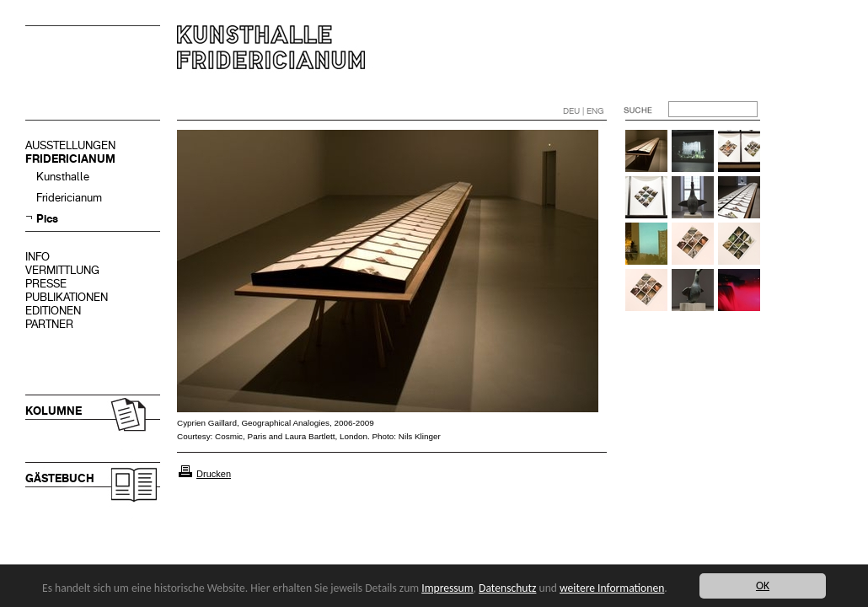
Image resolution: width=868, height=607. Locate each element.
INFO (38, 257)
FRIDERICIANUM (70, 159)
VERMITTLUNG (62, 270)
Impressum (447, 588)
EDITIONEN (53, 311)
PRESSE (46, 284)
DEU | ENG (584, 111)
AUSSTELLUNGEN (70, 145)
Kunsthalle (63, 177)
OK (763, 586)
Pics (47, 219)
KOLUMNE (54, 411)
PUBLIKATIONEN (67, 297)
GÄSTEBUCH (60, 478)
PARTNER (49, 324)
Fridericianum (69, 198)
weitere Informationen (612, 588)
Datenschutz (507, 588)
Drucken (214, 474)
